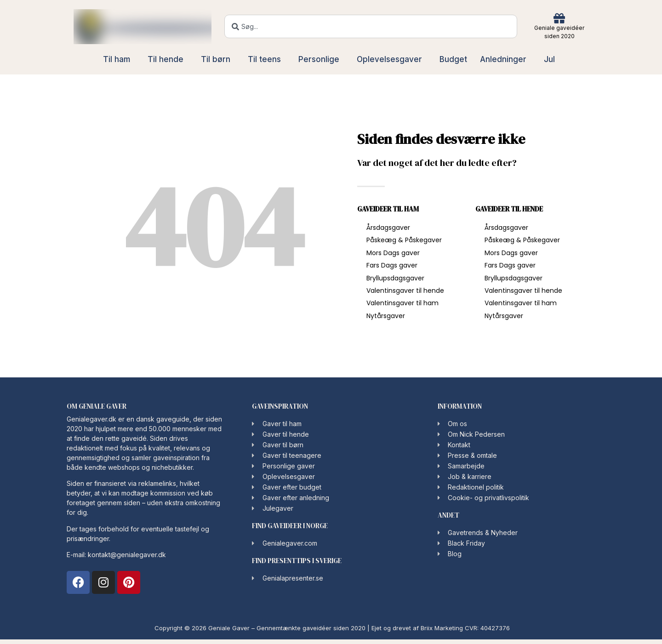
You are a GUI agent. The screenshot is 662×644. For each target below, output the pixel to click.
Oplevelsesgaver (392, 59)
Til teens (267, 59)
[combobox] (371, 26)
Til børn (218, 59)
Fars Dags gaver (392, 265)
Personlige (321, 59)
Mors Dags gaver (393, 253)
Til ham (119, 59)
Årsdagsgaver (388, 228)
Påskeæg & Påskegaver (404, 240)
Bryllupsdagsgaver (395, 278)
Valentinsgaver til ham (402, 303)
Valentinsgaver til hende (405, 291)
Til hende (168, 59)
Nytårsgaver (386, 316)
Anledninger (505, 59)
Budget (453, 59)
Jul (552, 59)
